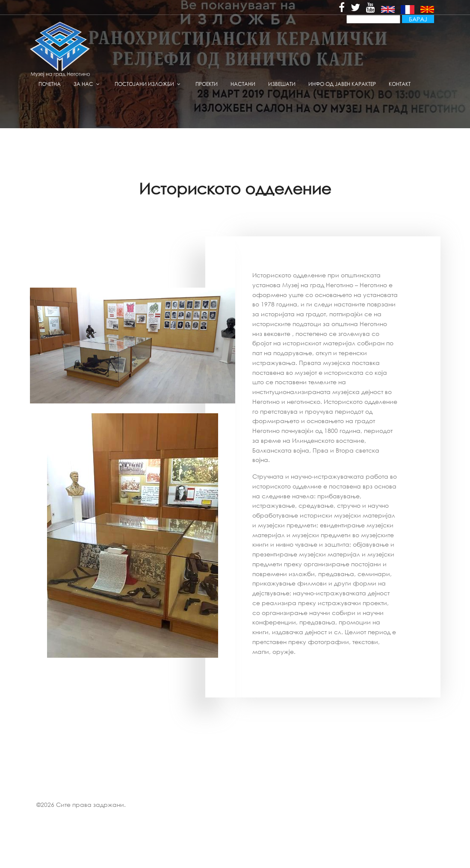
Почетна (50, 84)
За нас (83, 84)
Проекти (207, 84)
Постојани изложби (144, 84)
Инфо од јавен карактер (342, 84)
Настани (243, 84)
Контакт (400, 84)
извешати (282, 84)
